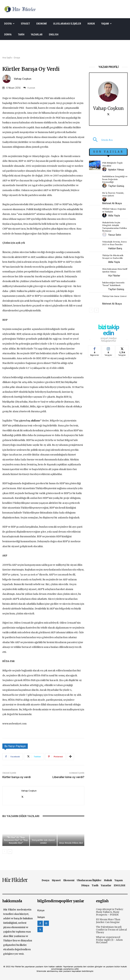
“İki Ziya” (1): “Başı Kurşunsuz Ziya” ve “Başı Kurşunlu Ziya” (16, 840)
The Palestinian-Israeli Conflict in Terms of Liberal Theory (111, 930)
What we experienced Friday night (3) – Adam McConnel (109, 940)
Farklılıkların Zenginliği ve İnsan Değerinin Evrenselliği (115, 179)
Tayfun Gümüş (116, 186)
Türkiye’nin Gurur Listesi (114, 296)
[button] (101, 140)
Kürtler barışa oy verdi (17, 777)
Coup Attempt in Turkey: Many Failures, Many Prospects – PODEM (110, 912)
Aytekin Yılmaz (116, 170)
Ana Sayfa (7, 58)
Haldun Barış (115, 248)
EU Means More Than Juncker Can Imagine (108, 921)
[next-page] (10, 852)
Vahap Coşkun (23, 79)
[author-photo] (105, 169)
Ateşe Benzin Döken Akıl (71, 843)
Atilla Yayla (114, 215)
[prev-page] (4, 852)
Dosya (17, 58)
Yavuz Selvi (115, 235)
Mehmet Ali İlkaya (112, 203)
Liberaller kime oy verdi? (68, 777)
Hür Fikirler (114, 276)
